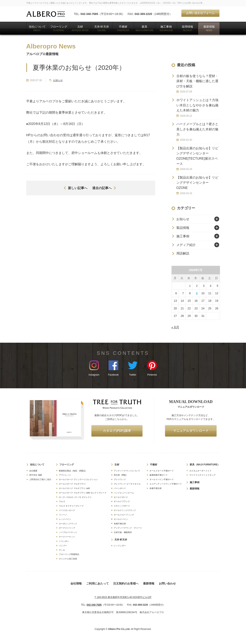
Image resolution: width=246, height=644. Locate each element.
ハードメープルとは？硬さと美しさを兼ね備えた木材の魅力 (197, 129)
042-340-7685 (89, 14)
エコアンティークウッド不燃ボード (166, 484)
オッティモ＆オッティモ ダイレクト (75, 497)
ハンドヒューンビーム (124, 493)
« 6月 (175, 327)
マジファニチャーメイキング (202, 475)
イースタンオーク (67, 510)
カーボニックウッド (68, 524)
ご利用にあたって (97, 583)
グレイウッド (120, 479)
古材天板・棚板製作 (123, 532)
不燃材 (123, 28)
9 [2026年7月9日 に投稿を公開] (197, 293)
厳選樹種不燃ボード (159, 475)
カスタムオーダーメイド (200, 471)
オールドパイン (121, 519)
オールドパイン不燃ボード (162, 479)
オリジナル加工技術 (68, 559)
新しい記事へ (78, 188)
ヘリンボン (64, 541)
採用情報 (187, 28)
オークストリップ (67, 528)
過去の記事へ (102, 188)
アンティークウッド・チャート (128, 528)
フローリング (59, 28)
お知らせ (58, 80)
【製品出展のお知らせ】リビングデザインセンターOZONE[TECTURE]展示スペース (197, 156)
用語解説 (183, 253)
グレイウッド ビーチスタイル (127, 484)
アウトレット (65, 475)
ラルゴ (62, 501)
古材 (80, 28)
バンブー (63, 546)
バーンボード (120, 488)
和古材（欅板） (121, 475)
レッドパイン (65, 519)
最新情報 (209, 28)
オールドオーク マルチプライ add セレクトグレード (83, 493)
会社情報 (76, 583)
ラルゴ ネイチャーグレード (71, 506)
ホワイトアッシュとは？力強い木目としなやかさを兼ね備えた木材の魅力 (197, 105)
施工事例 (166, 28)
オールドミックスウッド (125, 510)
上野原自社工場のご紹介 (40, 479)
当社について (37, 28)
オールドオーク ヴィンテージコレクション (78, 479)
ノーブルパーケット (68, 532)
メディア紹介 (186, 245)
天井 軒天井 (102, 28)
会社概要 (33, 471)
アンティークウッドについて (127, 471)
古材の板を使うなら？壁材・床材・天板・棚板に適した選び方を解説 (197, 81)
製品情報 (183, 228)
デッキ (62, 550)
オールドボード (121, 497)
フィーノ (63, 515)
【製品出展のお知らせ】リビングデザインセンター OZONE (197, 183)
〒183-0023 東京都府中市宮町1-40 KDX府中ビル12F (123, 597)
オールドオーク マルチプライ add (74, 488)
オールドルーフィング (124, 515)
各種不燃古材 (120, 524)
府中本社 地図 (36, 475)
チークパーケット (67, 537)
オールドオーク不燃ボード (162, 471)
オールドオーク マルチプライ (72, 484)
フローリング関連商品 (69, 554)
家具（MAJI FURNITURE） (205, 465)
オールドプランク (122, 501)
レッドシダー (120, 546)
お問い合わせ (167, 583)
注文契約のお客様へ (126, 583)
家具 (145, 28)
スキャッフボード (122, 506)
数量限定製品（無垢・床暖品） (73, 471)
